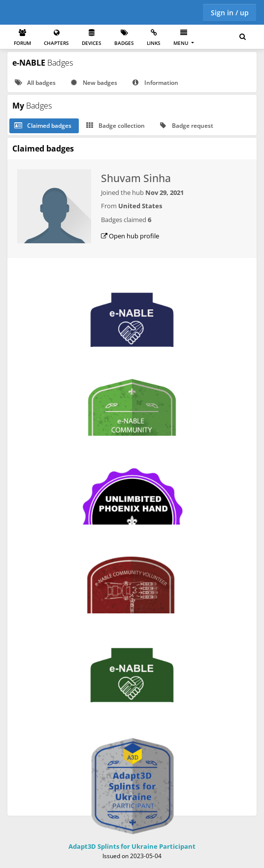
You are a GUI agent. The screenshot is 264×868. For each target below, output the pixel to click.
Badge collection (115, 126)
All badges (34, 83)
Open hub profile (130, 236)
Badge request (186, 126)
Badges (124, 38)
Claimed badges (42, 126)
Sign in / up (230, 13)
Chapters (56, 38)
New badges (93, 83)
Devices (92, 38)
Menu (181, 38)
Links (154, 38)
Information (154, 83)
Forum (22, 38)
